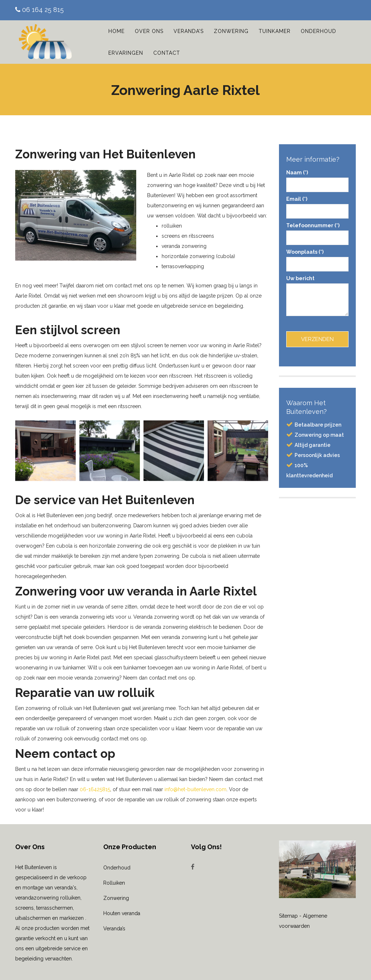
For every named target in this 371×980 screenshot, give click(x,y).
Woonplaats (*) (318, 258)
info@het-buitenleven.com (195, 789)
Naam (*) (318, 179)
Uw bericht (318, 296)
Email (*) (318, 205)
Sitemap (288, 916)
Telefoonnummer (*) (318, 232)
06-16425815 (95, 789)
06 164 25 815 (39, 10)
